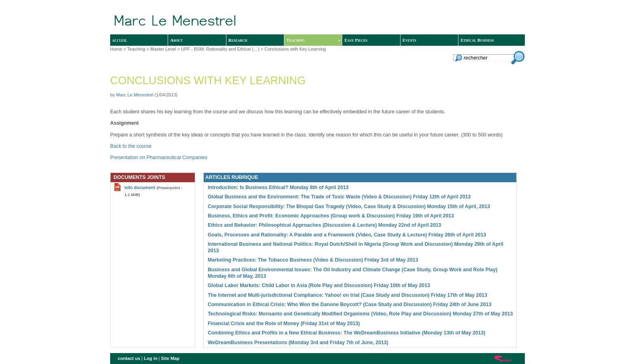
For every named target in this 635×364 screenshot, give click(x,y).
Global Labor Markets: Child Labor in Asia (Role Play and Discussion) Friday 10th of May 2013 (319, 285)
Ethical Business (477, 40)
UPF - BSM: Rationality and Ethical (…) (220, 49)
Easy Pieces (356, 40)
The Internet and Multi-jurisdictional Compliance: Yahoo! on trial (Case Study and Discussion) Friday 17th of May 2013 (347, 295)
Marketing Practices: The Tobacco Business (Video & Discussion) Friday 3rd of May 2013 (313, 260)
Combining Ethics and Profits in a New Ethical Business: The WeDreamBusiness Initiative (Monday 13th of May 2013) (346, 333)
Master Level (163, 49)
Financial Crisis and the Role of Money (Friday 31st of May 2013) (284, 324)
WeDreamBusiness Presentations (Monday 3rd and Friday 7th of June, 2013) (298, 343)
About (176, 40)
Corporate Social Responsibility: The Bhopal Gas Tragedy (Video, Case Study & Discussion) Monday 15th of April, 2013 (349, 206)
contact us (129, 358)
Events (409, 40)
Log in (150, 358)
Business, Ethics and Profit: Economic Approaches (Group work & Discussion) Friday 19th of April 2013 (331, 216)
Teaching (313, 40)
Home (116, 49)
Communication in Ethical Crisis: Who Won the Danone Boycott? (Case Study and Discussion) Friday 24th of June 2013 (349, 304)
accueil (120, 40)
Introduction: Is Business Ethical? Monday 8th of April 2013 (278, 187)
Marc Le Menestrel (135, 95)
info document (140, 187)
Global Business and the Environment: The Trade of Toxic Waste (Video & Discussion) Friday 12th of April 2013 (339, 197)
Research (238, 40)
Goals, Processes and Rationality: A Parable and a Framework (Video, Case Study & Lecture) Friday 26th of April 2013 (347, 235)
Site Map (170, 358)
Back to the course (131, 146)
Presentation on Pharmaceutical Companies (159, 158)
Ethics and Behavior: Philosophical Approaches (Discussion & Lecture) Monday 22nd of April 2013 (325, 225)
